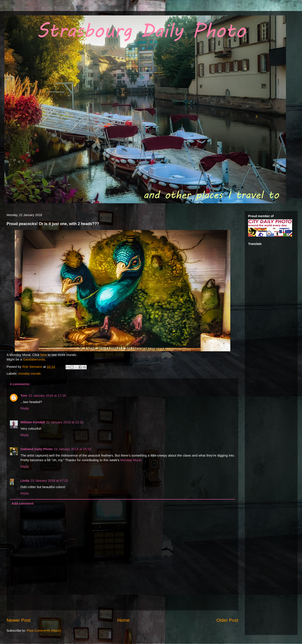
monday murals (30, 373)
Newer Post (19, 620)
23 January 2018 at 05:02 (73, 449)
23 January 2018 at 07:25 (49, 480)
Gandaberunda (34, 359)
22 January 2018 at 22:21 (65, 422)
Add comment (23, 503)
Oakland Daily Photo (37, 449)
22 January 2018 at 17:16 (47, 395)
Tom (24, 395)
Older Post (227, 620)
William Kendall (33, 422)
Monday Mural (131, 460)
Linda (25, 480)
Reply (25, 408)
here (44, 355)
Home (123, 620)
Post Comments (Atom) (44, 630)
